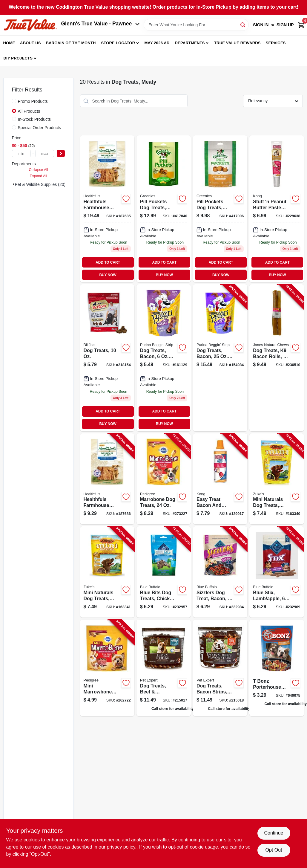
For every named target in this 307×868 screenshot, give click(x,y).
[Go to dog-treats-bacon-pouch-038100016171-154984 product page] (220, 358)
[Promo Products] (14, 101)
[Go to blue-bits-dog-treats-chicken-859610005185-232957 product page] (164, 572)
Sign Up (285, 25)
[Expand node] (13, 184)
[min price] (22, 153)
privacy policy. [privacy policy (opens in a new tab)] (122, 847)
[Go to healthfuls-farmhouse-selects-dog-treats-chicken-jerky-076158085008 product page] (107, 209)
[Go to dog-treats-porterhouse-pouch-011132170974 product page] (277, 668)
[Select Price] (61, 153)
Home (9, 43)
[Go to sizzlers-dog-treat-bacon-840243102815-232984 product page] (220, 572)
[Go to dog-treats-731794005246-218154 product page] (107, 358)
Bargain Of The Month (71, 43)
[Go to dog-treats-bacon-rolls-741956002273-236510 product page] (277, 358)
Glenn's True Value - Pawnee (100, 24)
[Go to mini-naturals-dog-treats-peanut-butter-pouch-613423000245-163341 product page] (107, 572)
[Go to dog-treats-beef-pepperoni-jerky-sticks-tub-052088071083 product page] (164, 668)
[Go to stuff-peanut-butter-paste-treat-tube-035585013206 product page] (277, 209)
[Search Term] (196, 25)
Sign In (261, 25)
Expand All (39, 176)
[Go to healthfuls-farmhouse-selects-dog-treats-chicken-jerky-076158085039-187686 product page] (107, 479)
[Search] (243, 24)
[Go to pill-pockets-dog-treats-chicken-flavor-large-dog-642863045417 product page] (164, 209)
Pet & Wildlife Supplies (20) (40, 184)
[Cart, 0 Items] (301, 25)
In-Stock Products (34, 119)
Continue (274, 833)
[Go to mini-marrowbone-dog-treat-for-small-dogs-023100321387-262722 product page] (107, 668)
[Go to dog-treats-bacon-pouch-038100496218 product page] (164, 358)
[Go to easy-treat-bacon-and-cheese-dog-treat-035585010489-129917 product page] (220, 479)
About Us (30, 43)
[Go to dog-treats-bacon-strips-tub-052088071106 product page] (220, 668)
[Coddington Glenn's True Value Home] (30, 25)
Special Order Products (40, 128)
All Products (29, 111)
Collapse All (38, 170)
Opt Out (274, 850)
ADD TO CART (108, 262)
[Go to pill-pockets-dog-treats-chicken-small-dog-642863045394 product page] (220, 209)
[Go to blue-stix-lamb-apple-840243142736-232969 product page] (277, 572)
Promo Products (33, 101)
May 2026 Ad (157, 43)
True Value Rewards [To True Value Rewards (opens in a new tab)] (237, 43)
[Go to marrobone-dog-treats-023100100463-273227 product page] (164, 479)
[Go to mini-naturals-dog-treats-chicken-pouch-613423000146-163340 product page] (277, 479)
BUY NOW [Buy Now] (108, 275)
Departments (190, 43)
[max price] (45, 153)
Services (276, 43)
